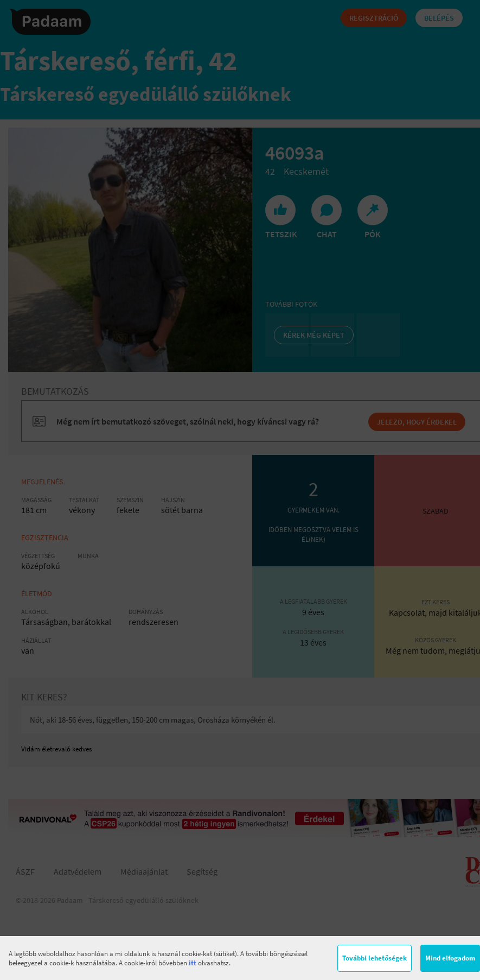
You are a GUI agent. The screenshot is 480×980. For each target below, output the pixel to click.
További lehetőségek (375, 958)
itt (193, 963)
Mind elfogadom (450, 958)
